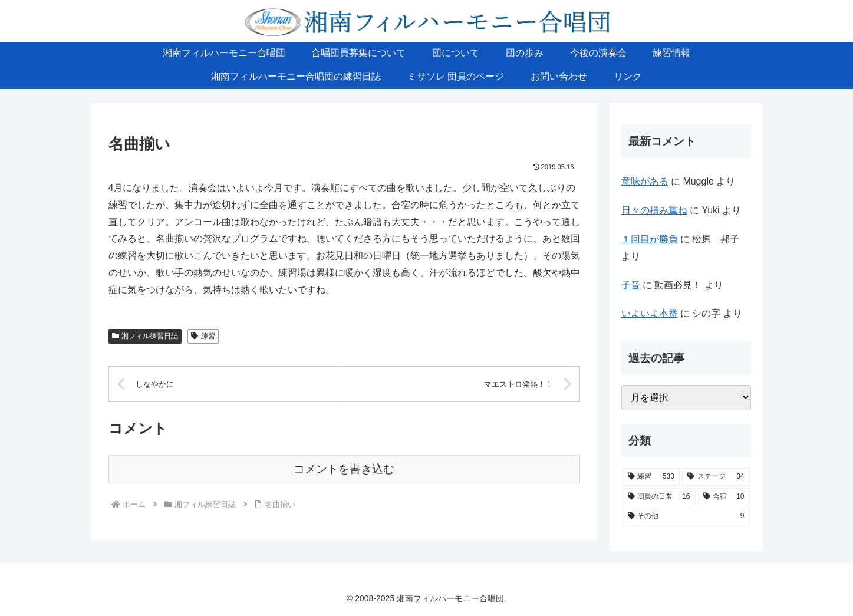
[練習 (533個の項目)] (651, 477)
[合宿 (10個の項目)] (724, 497)
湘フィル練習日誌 (145, 336)
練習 (203, 336)
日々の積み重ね (654, 210)
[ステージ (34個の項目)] (716, 477)
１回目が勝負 (650, 239)
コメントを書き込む (344, 469)
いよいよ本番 (650, 313)
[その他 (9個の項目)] (686, 516)
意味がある (645, 181)
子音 (631, 285)
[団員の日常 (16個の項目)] (659, 497)
